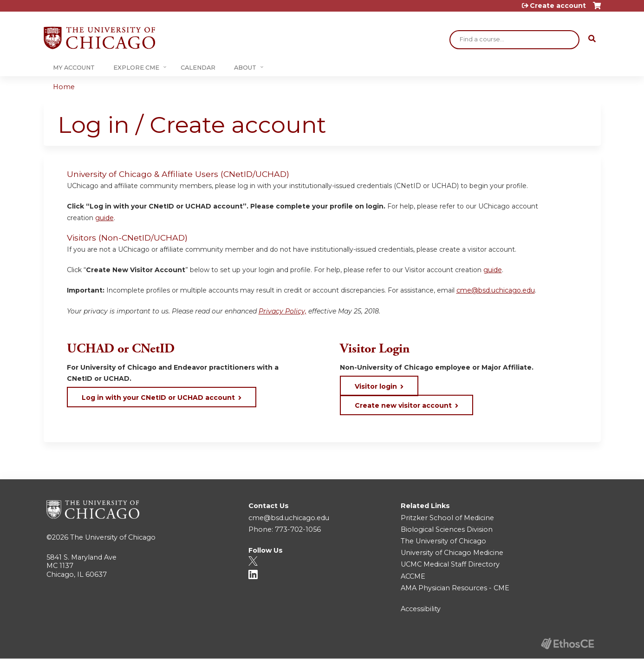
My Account (74, 68)
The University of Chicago (113, 537)
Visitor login (376, 386)
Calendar (198, 68)
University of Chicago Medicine (452, 553)
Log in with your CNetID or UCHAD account (158, 398)
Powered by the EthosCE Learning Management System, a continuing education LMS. (568, 643)
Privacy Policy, (283, 311)
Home (64, 87)
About (245, 68)
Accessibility (421, 609)
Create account (558, 6)
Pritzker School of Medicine (447, 518)
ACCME (413, 576)
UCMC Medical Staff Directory (450, 564)
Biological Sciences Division (447, 529)
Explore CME (136, 68)
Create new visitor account (403, 405)
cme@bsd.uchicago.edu (496, 290)
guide (104, 218)
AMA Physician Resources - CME (455, 588)
